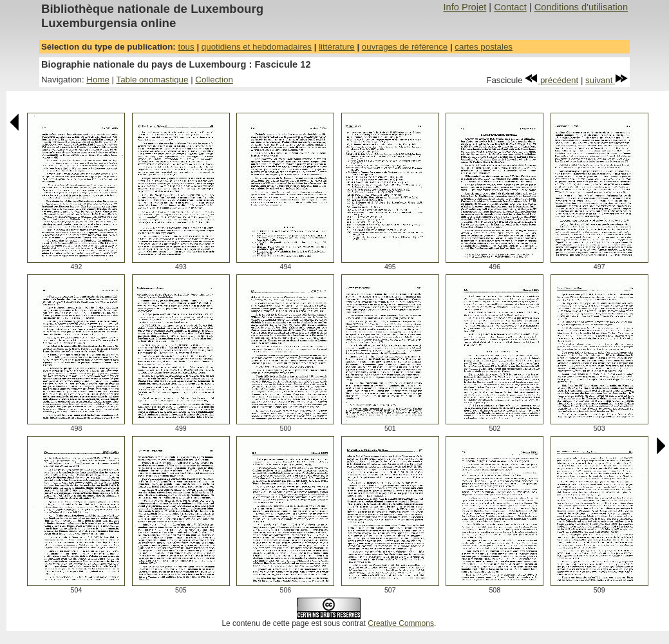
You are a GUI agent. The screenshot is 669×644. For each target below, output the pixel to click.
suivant (607, 80)
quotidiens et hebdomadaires (257, 47)
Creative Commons (401, 623)
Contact (510, 7)
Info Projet (465, 7)
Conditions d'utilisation (581, 7)
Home (98, 80)
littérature (337, 47)
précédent (551, 80)
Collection (214, 80)
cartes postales (484, 47)
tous (186, 47)
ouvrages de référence (405, 47)
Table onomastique (153, 80)
